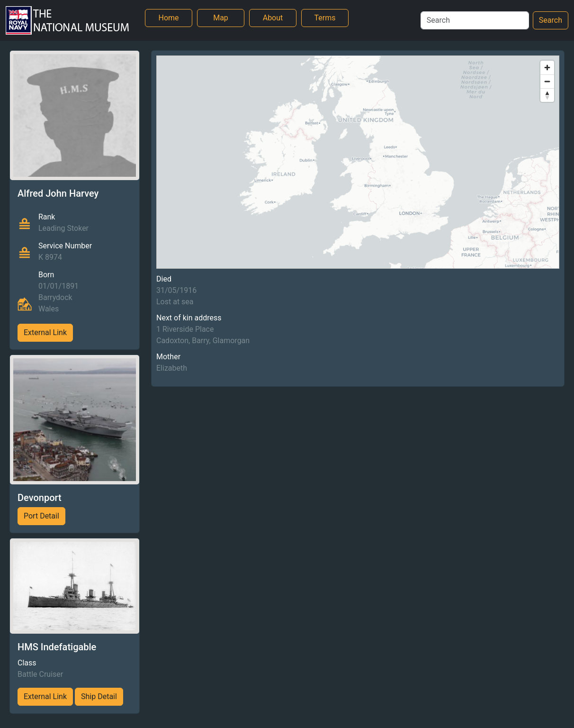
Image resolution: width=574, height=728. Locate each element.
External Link (45, 332)
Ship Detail (99, 696)
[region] (358, 162)
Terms (325, 18)
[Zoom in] (547, 68)
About (273, 18)
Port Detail (41, 516)
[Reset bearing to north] (547, 95)
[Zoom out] (547, 81)
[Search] (475, 20)
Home (168, 18)
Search (551, 20)
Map (221, 18)
